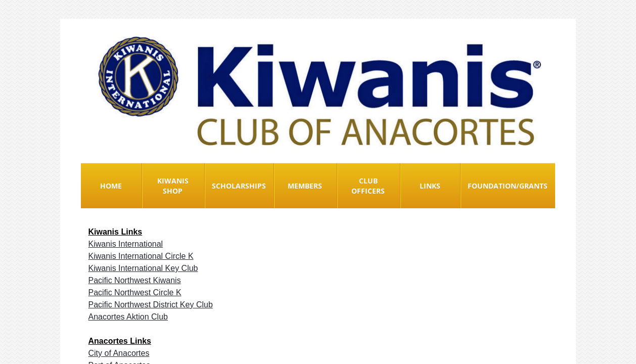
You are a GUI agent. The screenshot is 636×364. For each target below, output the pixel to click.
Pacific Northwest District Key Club (151, 305)
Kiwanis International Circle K (141, 256)
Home (111, 186)
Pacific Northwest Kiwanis (135, 280)
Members (305, 186)
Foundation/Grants (508, 186)
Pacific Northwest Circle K (135, 292)
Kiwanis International (126, 244)
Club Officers (368, 186)
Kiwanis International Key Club (143, 268)
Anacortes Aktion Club (128, 317)
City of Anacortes (119, 353)
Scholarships (239, 186)
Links (430, 186)
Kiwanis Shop (173, 186)
